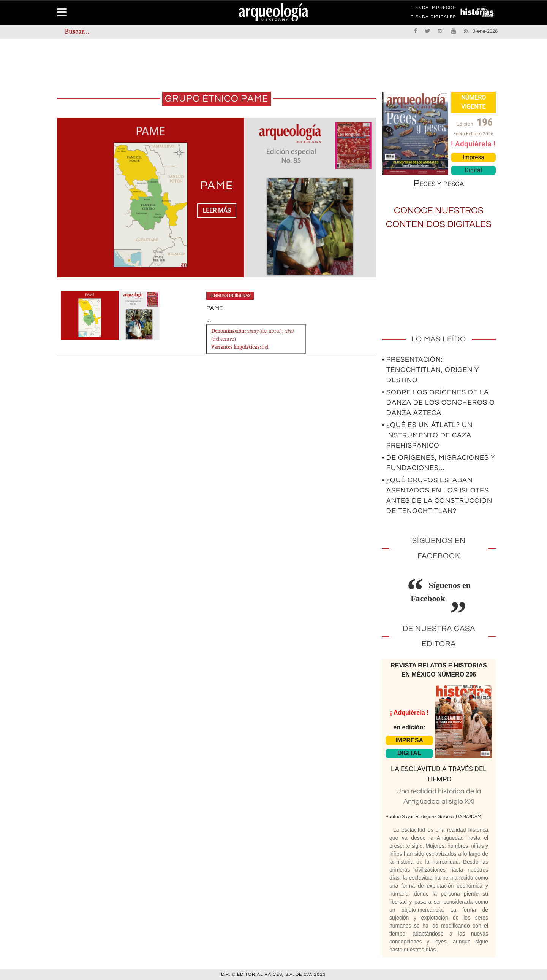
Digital (473, 170)
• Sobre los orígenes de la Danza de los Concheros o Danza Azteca (438, 403)
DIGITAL (409, 753)
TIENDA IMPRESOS (433, 9)
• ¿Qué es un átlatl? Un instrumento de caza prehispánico (427, 435)
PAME (217, 185)
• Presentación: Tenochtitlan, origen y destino (430, 370)
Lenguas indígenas (230, 296)
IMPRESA (409, 740)
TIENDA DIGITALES (433, 18)
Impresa (473, 157)
